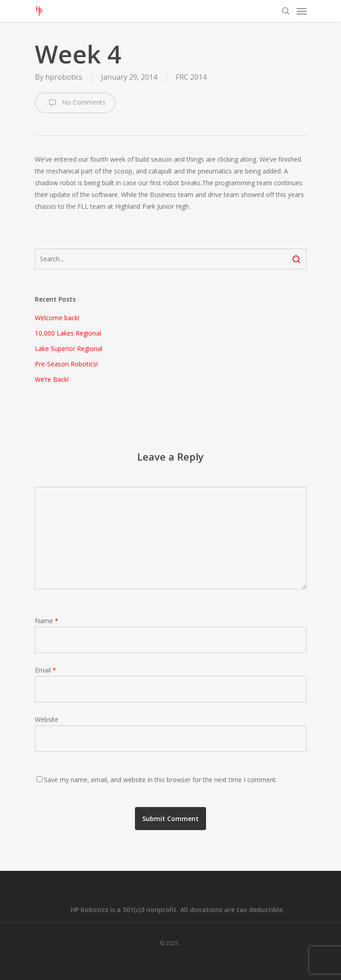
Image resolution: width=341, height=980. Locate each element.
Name (47, 621)
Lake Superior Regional (69, 348)
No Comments (75, 103)
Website (47, 719)
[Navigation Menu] (302, 11)
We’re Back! (52, 379)
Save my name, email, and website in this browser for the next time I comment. (161, 780)
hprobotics (64, 77)
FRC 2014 (191, 77)
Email (46, 670)
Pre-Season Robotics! (66, 364)
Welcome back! (57, 318)
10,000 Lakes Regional (68, 333)
